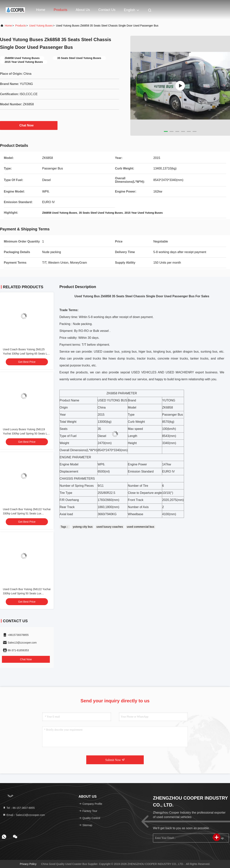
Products (60, 10)
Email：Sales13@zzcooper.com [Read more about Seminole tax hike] (24, 815)
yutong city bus (83, 527)
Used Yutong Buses (41, 26)
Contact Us (107, 10)
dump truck (125, 358)
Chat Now (29, 125)
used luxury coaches (110, 527)
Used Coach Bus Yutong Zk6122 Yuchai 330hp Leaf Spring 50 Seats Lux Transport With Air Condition (27, 593)
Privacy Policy (28, 864)
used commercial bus (141, 527)
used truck (92, 358)
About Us (83, 10)
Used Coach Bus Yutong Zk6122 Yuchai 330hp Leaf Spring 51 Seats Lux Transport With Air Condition (27, 513)
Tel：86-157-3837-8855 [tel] (19, 808)
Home (41, 10)
